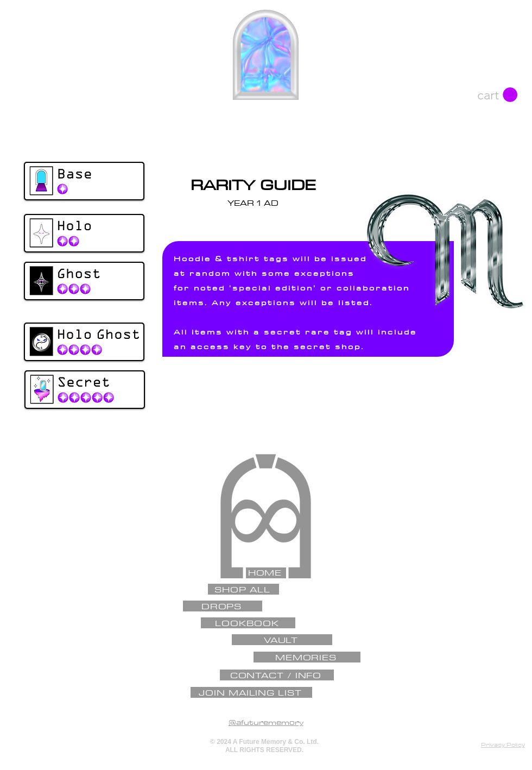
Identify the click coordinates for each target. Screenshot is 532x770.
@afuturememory (266, 722)
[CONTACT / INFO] (277, 675)
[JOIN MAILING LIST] (251, 692)
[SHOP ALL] (243, 589)
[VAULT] (282, 640)
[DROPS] (223, 606)
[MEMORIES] (307, 657)
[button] (497, 95)
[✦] (264, 461)
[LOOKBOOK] (248, 623)
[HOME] (266, 573)
